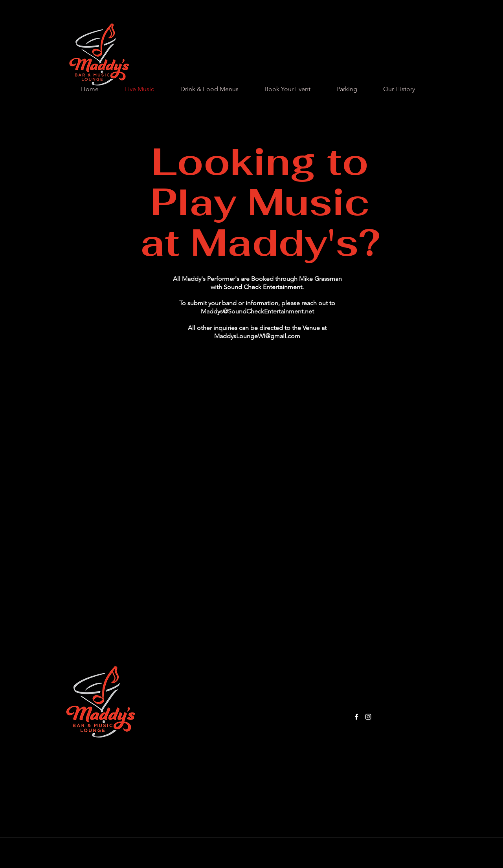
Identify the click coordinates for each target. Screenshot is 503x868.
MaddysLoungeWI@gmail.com (257, 336)
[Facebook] (356, 717)
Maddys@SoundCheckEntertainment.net (257, 311)
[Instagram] (368, 717)
